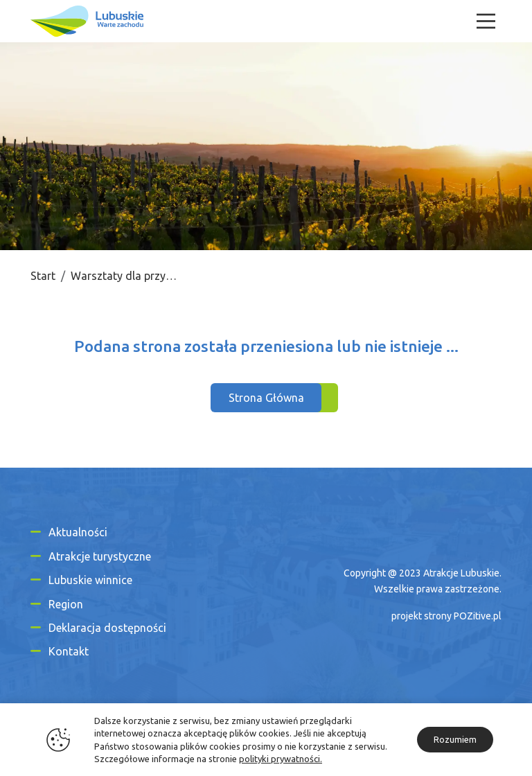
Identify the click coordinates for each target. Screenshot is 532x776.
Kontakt (69, 651)
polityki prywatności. (281, 759)
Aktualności (78, 532)
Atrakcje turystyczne (100, 556)
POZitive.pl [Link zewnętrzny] (478, 616)
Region (66, 604)
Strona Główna (266, 398)
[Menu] (486, 21)
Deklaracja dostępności (107, 628)
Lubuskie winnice (90, 580)
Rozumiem (455, 739)
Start (43, 276)
